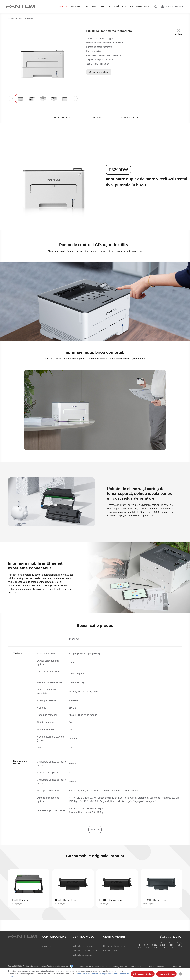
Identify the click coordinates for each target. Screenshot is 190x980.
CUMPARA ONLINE (54, 937)
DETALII (96, 118)
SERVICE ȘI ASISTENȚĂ (109, 6)
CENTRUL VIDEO (84, 937)
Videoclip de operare (82, 955)
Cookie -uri (176, 967)
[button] (10, 98)
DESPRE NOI (127, 6)
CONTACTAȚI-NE (142, 6)
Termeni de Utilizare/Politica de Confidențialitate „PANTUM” (103, 967)
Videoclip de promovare (84, 946)
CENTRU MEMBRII (115, 937)
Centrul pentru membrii (114, 946)
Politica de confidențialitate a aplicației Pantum (149, 967)
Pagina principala (16, 19)
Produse (63, 6)
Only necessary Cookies (143, 974)
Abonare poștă (110, 951)
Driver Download (99, 72)
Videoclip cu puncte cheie (85, 951)
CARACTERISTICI (62, 118)
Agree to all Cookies (166, 974)
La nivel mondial (174, 7)
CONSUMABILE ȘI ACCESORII (83, 6)
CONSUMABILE (130, 118)
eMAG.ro (47, 946)
